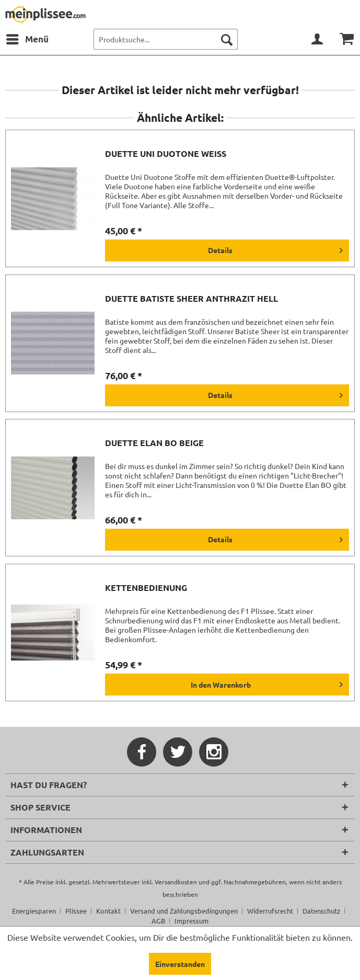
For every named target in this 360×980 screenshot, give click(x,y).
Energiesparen (34, 911)
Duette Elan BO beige (154, 443)
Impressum (191, 921)
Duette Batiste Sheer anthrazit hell (191, 299)
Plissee (76, 911)
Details (275, 248)
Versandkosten (176, 882)
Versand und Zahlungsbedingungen (184, 911)
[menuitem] (27, 39)
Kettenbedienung (146, 588)
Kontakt (108, 911)
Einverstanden (180, 964)
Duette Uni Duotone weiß (166, 154)
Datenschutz (321, 911)
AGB (158, 921)
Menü (27, 38)
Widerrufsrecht (270, 911)
